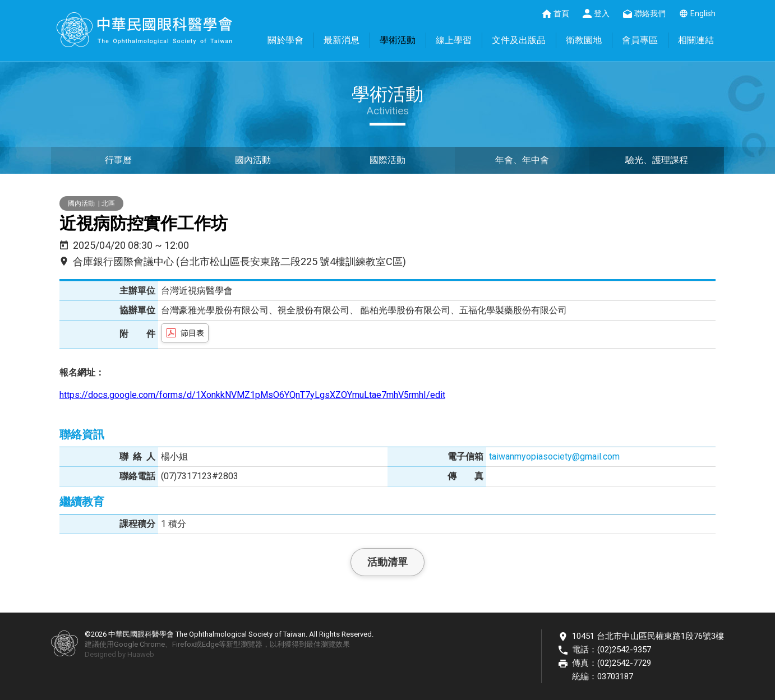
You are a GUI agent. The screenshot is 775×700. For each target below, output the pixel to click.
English (703, 13)
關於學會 (285, 40)
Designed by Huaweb (119, 654)
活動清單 (387, 562)
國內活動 (253, 161)
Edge (210, 644)
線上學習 (454, 40)
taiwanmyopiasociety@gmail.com (554, 456)
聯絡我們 (650, 13)
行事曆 (118, 161)
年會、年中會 (522, 161)
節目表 (192, 333)
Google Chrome (139, 644)
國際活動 (387, 161)
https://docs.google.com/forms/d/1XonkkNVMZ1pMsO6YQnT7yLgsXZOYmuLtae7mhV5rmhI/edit (252, 395)
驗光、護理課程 (657, 161)
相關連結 (696, 40)
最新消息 (342, 40)
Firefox (183, 644)
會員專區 (640, 40)
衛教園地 (584, 40)
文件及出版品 (519, 40)
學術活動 (398, 40)
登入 (602, 13)
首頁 (561, 13)
